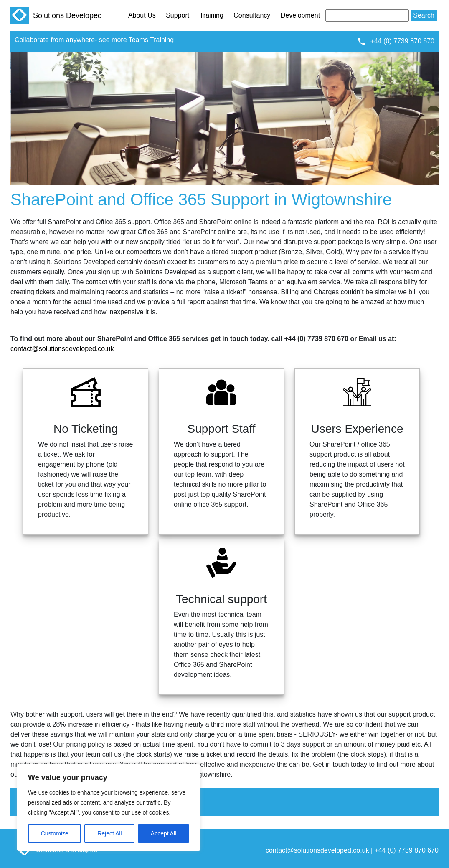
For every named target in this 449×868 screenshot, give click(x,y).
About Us (142, 15)
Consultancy (252, 15)
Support (178, 15)
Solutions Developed (56, 15)
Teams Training (151, 40)
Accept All (164, 833)
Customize (55, 833)
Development (300, 15)
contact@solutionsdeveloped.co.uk (62, 349)
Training (212, 15)
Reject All (109, 833)
